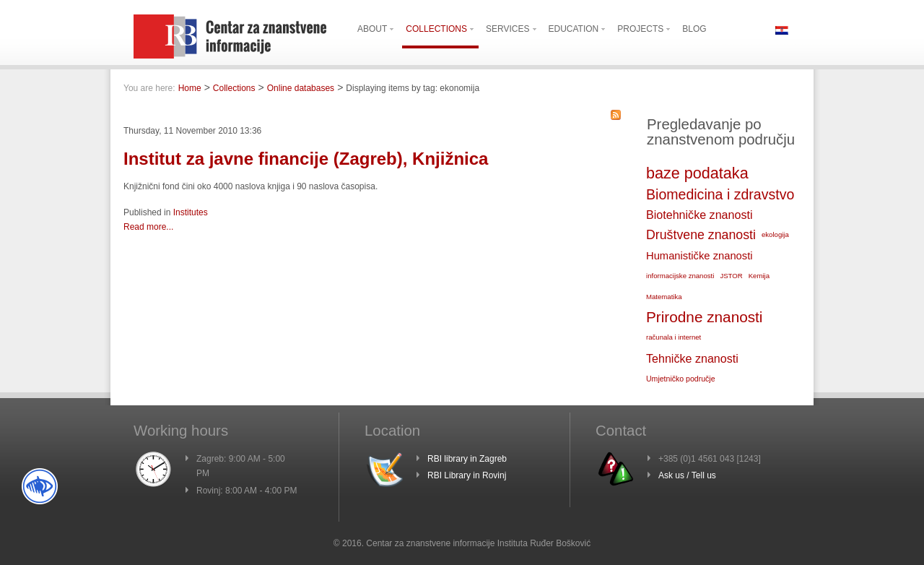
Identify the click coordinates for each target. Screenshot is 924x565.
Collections (234, 88)
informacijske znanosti (680, 276)
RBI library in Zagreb (467, 459)
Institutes (191, 212)
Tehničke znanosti (692, 358)
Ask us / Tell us (687, 475)
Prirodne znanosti (704, 317)
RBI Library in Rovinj (467, 475)
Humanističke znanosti (699, 256)
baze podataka (697, 173)
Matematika (664, 297)
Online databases (301, 88)
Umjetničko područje (681, 379)
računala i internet (674, 337)
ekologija (775, 234)
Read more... (148, 227)
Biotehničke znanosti (699, 215)
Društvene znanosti (701, 235)
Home (190, 88)
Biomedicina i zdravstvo (720, 194)
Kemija (759, 276)
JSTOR (731, 276)
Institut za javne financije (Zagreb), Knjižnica (306, 159)
